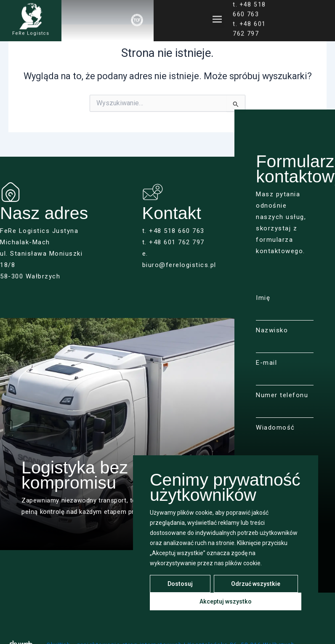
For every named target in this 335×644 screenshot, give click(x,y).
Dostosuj (180, 584)
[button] (217, 17)
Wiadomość (275, 428)
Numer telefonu (282, 395)
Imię (263, 298)
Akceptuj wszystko (226, 601)
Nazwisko (272, 330)
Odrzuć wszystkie (256, 584)
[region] (226, 541)
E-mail (266, 363)
